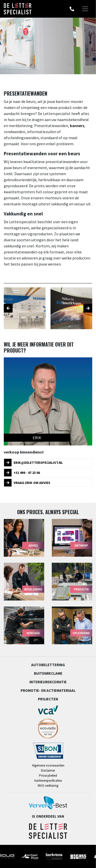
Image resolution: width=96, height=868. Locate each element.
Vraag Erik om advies (27, 483)
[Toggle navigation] (85, 9)
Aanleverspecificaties (48, 781)
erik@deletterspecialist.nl (33, 463)
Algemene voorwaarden (48, 765)
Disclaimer (48, 770)
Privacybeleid (48, 776)
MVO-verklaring (48, 786)
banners (77, 126)
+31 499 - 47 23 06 (22, 473)
